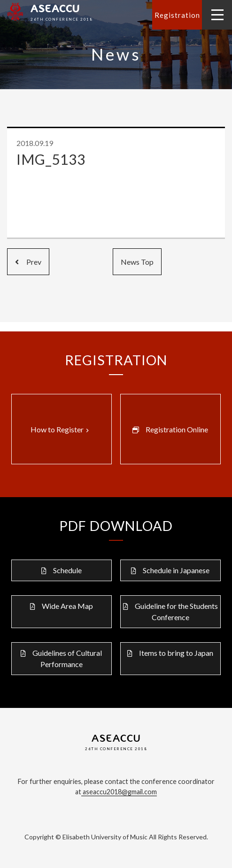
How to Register (61, 430)
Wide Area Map (67, 606)
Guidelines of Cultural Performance (67, 658)
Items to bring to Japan (176, 653)
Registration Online (177, 429)
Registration (177, 15)
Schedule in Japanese (176, 570)
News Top (137, 262)
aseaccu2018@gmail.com (119, 792)
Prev (28, 262)
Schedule (67, 570)
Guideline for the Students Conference (176, 611)
